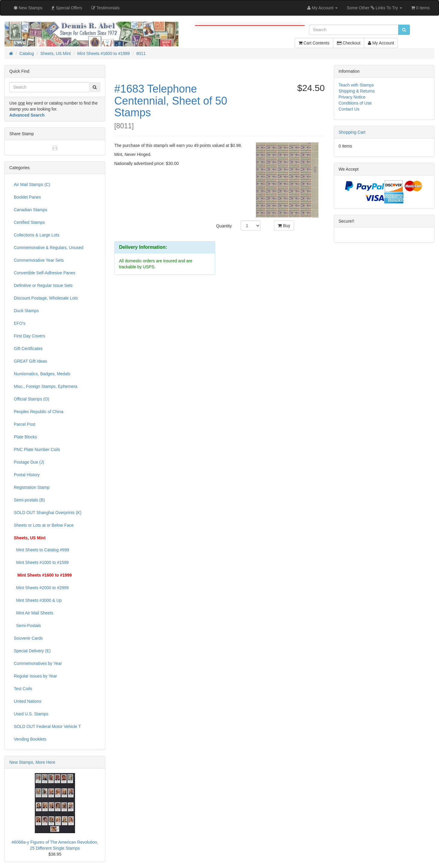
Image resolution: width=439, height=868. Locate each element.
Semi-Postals (27, 626)
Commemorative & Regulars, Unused (49, 248)
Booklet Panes (27, 197)
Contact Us (349, 109)
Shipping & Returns (357, 91)
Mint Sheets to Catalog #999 (41, 550)
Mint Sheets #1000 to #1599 (41, 562)
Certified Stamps (29, 222)
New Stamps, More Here (32, 762)
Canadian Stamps (30, 210)
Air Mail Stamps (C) (32, 184)
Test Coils (23, 689)
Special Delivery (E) (32, 651)
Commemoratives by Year (38, 663)
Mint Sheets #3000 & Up (38, 600)
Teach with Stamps (356, 85)
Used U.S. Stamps (31, 714)
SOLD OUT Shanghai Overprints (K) (48, 513)
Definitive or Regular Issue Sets (43, 285)
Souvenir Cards (28, 638)
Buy (284, 226)
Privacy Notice (352, 97)
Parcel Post (25, 424)
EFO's (20, 323)
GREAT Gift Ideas (30, 361)
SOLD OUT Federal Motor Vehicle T (47, 726)
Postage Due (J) (29, 462)
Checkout (349, 43)
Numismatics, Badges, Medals (42, 374)
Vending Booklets (30, 739)
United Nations (28, 701)
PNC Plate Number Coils (37, 449)
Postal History (27, 475)
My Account (381, 43)
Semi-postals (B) (29, 500)
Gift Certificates (28, 349)
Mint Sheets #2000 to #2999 (41, 588)
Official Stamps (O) (32, 399)
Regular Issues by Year (35, 676)
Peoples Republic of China (39, 412)
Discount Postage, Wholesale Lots (46, 298)
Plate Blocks (25, 437)
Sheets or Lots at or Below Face (44, 525)
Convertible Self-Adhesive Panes (45, 273)
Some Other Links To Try (374, 8)
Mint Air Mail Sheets (34, 613)
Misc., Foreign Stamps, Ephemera (46, 386)
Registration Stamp (32, 487)
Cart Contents (314, 43)
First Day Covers (29, 336)
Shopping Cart (352, 132)
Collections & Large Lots (37, 235)
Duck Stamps (26, 311)
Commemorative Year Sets (39, 260)
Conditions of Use (355, 103)
